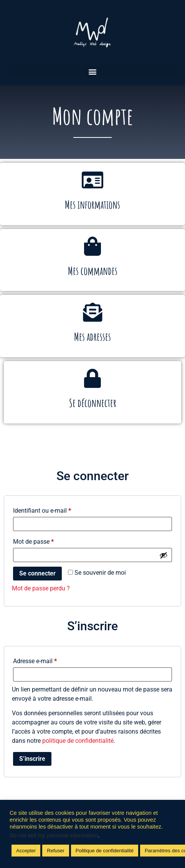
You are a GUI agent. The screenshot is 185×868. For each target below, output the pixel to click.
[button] (92, 71)
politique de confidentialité (78, 741)
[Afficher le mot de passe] (164, 555)
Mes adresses (92, 337)
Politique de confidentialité (105, 851)
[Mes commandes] (92, 246)
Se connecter (37, 573)
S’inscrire (32, 759)
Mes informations (92, 205)
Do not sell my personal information (54, 835)
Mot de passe (48, 540)
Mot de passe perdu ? (41, 588)
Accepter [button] (26, 851)
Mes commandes (93, 271)
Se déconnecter (93, 403)
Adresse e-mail (50, 660)
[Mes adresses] (92, 312)
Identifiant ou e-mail (57, 509)
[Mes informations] (92, 180)
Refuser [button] (56, 851)
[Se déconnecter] (92, 378)
